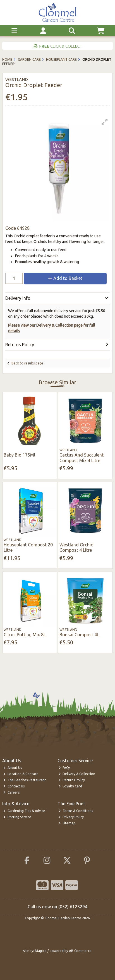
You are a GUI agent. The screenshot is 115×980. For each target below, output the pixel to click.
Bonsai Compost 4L (79, 635)
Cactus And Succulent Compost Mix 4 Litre (82, 458)
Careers (11, 792)
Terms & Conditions (76, 811)
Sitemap (67, 823)
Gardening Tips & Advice (24, 811)
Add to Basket (65, 278)
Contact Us (14, 786)
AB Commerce (80, 951)
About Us (13, 768)
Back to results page (27, 363)
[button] (105, 122)
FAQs (65, 768)
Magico (41, 951)
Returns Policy (72, 780)
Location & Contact (21, 774)
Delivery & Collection (77, 774)
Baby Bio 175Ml (19, 455)
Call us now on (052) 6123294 (57, 907)
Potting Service (17, 817)
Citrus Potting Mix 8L (25, 635)
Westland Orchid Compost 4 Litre (76, 547)
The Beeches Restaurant (25, 780)
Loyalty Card (70, 786)
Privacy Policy (71, 817)
